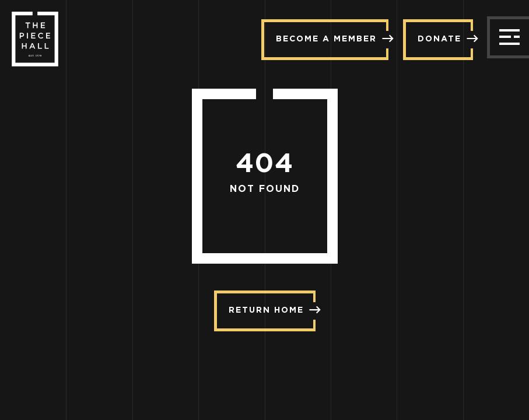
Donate (445, 38)
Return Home (272, 310)
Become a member (332, 38)
